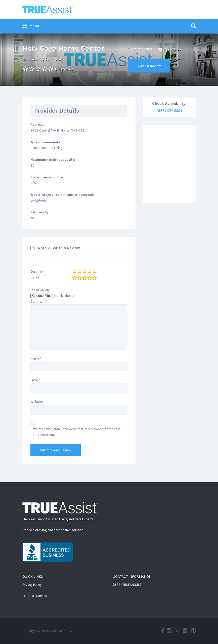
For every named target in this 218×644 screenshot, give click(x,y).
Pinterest (193, 631)
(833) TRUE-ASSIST (127, 585)
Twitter (177, 631)
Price (35, 278)
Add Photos (170, 50)
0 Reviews (64, 69)
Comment (39, 301)
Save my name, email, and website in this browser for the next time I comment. (75, 432)
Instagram (169, 631)
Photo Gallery (40, 290)
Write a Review (149, 66)
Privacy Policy (32, 585)
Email (35, 380)
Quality (37, 271)
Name (36, 358)
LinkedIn (185, 631)
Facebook (163, 631)
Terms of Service (35, 596)
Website (37, 402)
